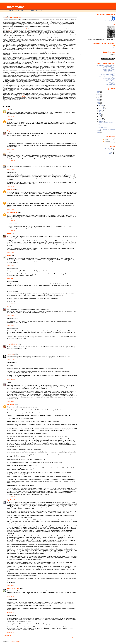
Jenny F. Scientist (12, 344)
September (102, 109)
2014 (99, 93)
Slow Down (112, 82)
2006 (99, 131)
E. (7, 383)
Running (110, 154)
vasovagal (11, 30)
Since (100, 124)
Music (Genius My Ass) (109, 81)
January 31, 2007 (11, 380)
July (100, 112)
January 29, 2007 (11, 288)
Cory (8, 120)
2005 (99, 132)
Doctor (111, 150)
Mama (111, 151)
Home (39, 638)
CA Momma (10, 354)
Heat (114, 76)
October (101, 107)
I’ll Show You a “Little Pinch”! (12, 17)
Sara (8, 110)
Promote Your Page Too (110, 21)
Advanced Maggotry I (109, 70)
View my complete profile (108, 48)
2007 (99, 104)
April (100, 116)
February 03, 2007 (11, 633)
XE (8, 152)
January (101, 121)
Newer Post (4, 638)
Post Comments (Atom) (16, 641)
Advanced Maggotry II (109, 72)
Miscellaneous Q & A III (109, 69)
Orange (9, 255)
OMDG (9, 234)
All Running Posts (110, 85)
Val (8, 307)
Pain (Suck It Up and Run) (108, 74)
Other (111, 152)
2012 (99, 96)
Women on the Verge (13, 588)
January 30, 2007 (11, 341)
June (100, 113)
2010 (99, 99)
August (101, 110)
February (101, 120)
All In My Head (109, 148)
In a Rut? (112, 73)
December (102, 105)
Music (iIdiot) (112, 80)
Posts (106, 139)
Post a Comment (7, 635)
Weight (113, 83)
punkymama (10, 201)
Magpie (9, 131)
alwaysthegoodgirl (12, 212)
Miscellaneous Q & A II (109, 68)
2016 (99, 91)
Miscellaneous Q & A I (109, 67)
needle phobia (24, 29)
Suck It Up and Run (104, 126)
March (101, 118)
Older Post (74, 638)
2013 (99, 94)
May (100, 115)
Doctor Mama (112, 17)
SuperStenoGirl (11, 500)
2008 (99, 102)
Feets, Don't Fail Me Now (108, 78)
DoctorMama (15, 7)
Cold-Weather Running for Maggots (106, 77)
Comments (107, 142)
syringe (24, 96)
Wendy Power (11, 190)
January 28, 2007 (11, 117)
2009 (99, 101)
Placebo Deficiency (103, 127)
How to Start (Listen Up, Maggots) (106, 65)
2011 (99, 97)
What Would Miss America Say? (107, 129)
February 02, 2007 (11, 597)
